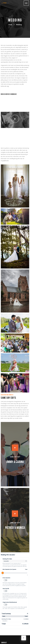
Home (10, 24)
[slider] (3, 573)
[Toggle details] (28, 614)
